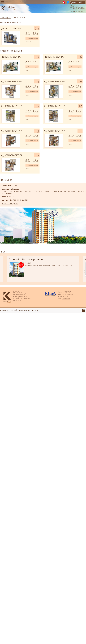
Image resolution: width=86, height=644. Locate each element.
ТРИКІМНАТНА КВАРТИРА (11, 57)
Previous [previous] (1, 271)
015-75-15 (65, 2)
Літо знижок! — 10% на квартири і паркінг (26, 259)
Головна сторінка (5, 18)
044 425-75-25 (79, 2)
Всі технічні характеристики (10, 204)
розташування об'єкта (77, 11)
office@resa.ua (66, 298)
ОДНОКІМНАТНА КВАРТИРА (12, 81)
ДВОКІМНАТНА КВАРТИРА (11, 28)
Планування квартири (33, 38)
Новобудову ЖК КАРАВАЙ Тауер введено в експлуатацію (19, 310)
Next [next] (85, 271)
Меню (2, 2)
